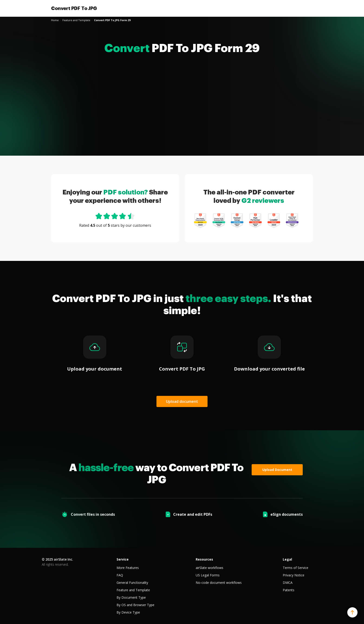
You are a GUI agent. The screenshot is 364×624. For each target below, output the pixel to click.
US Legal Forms (208, 575)
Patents (289, 590)
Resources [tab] (204, 559)
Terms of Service (296, 568)
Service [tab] (123, 559)
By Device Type (128, 612)
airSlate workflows (210, 568)
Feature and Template (133, 590)
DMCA (288, 583)
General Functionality (132, 583)
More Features (128, 568)
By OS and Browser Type (135, 605)
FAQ (120, 575)
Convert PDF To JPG (74, 8)
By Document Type (131, 597)
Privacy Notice (294, 575)
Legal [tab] (287, 559)
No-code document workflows (219, 583)
